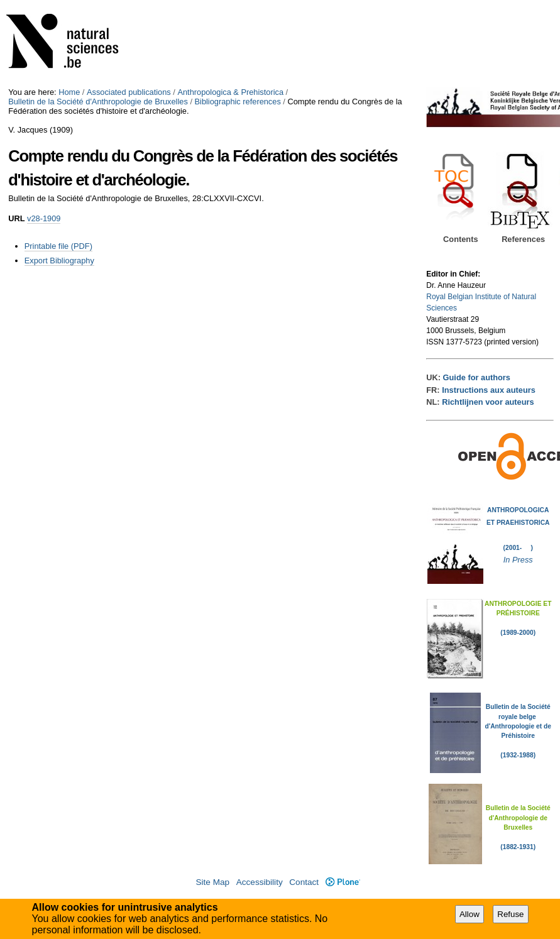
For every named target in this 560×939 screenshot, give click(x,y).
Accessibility (260, 882)
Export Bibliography (59, 261)
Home (69, 92)
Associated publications (129, 92)
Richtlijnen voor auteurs (488, 402)
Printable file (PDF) (58, 246)
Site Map (212, 882)
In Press (518, 560)
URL (16, 218)
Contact (304, 882)
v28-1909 (44, 218)
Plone (343, 882)
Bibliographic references (238, 102)
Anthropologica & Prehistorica (230, 92)
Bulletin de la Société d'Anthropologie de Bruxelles (98, 102)
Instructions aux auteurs (489, 390)
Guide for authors (477, 377)
